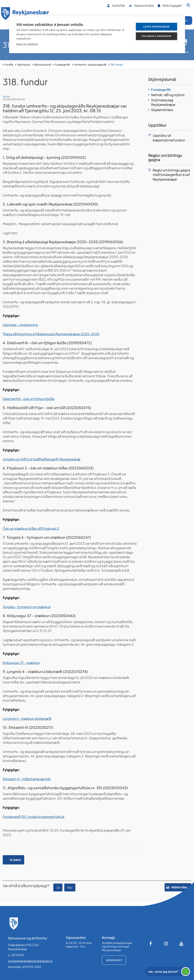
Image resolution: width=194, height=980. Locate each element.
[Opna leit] (188, 5)
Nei (70, 887)
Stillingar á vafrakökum (156, 36)
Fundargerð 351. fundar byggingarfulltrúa (33, 817)
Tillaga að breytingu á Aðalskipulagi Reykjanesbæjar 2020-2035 (51, 334)
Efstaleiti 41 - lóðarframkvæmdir (27, 779)
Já (58, 887)
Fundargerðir (62, 64)
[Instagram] (166, 944)
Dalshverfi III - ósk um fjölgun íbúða (29, 399)
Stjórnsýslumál (42, 64)
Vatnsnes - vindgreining (20, 325)
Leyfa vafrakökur (156, 27)
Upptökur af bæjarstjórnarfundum (169, 138)
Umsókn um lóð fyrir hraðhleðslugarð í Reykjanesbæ (42, 459)
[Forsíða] (25, 14)
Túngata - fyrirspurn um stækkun (27, 607)
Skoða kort (114, 960)
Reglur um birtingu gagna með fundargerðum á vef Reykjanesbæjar (171, 175)
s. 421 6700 (16, 955)
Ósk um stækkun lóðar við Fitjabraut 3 (31, 528)
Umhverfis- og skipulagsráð (90, 64)
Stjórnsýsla (24, 64)
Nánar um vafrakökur (27, 44)
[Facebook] (151, 944)
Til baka (15, 860)
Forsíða (9, 64)
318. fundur (117, 64)
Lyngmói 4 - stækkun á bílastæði (27, 719)
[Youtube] (181, 944)
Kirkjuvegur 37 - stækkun (21, 663)
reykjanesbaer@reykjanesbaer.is (30, 961)
